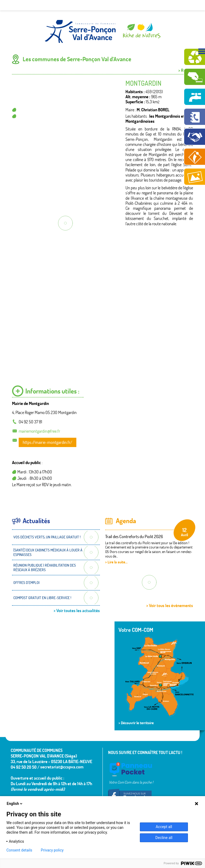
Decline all (164, 838)
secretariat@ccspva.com (62, 767)
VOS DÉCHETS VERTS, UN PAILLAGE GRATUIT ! (47, 537)
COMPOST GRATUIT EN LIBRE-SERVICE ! (42, 598)
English (15, 804)
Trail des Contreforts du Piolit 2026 (134, 537)
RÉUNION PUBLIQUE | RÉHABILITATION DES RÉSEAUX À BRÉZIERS (45, 568)
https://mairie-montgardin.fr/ (48, 442)
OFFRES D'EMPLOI (26, 583)
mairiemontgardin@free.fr (39, 431)
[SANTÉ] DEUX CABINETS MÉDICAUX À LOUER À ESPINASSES (48, 552)
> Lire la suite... (116, 562)
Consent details (19, 850)
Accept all (164, 827)
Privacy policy (52, 850)
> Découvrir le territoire (136, 723)
